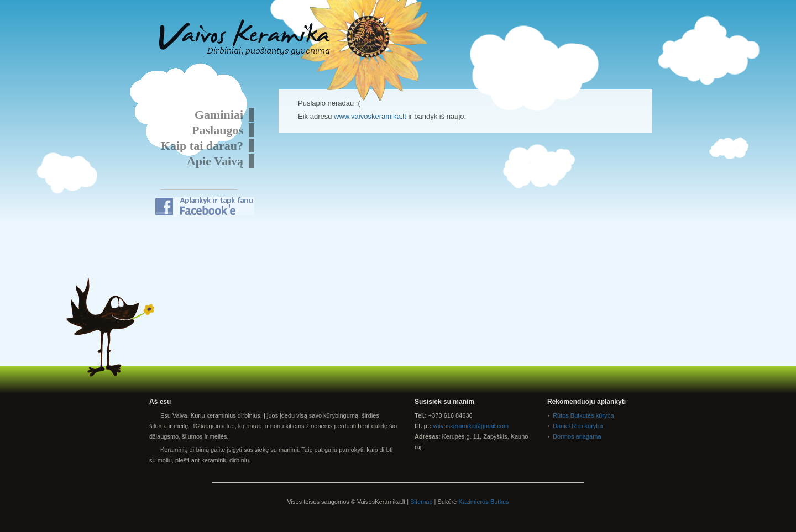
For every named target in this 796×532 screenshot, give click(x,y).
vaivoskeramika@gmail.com (471, 426)
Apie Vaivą (215, 161)
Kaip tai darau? (202, 146)
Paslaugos (218, 130)
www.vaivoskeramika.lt (370, 116)
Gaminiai (219, 115)
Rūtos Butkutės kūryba (583, 415)
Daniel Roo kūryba (578, 426)
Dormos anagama (577, 436)
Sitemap (421, 502)
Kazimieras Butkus (483, 502)
